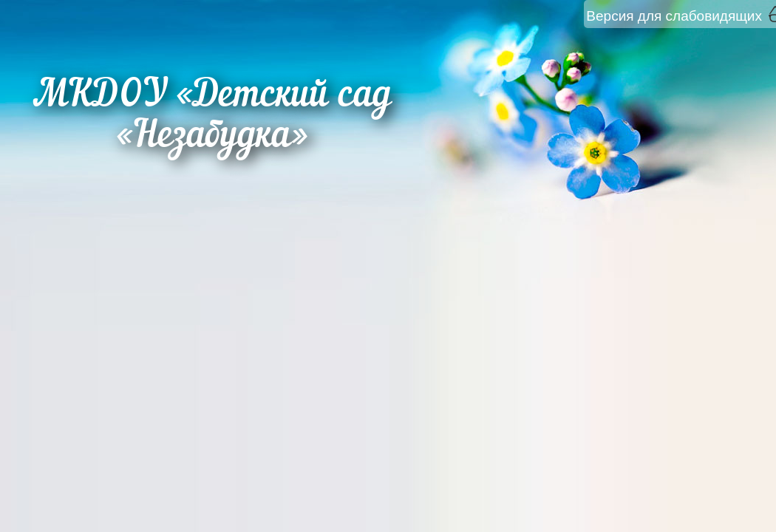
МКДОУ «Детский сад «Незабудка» (212, 117)
